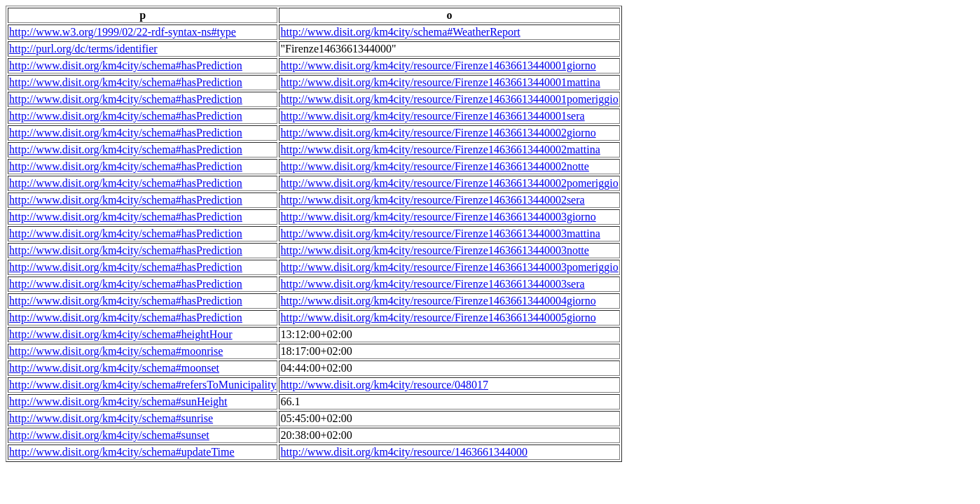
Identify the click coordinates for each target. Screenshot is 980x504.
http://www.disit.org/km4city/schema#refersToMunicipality (143, 385)
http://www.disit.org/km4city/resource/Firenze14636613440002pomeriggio (449, 183)
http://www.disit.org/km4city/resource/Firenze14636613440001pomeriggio (449, 99)
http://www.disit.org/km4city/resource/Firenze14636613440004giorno (438, 301)
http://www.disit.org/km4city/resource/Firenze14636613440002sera (432, 200)
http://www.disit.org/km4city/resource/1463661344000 (403, 452)
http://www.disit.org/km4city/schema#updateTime (122, 452)
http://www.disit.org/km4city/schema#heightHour (121, 334)
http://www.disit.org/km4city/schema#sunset (109, 435)
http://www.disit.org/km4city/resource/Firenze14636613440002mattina (440, 149)
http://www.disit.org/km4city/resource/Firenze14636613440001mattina (440, 82)
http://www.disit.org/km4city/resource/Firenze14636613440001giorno (438, 65)
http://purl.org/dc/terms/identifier (83, 49)
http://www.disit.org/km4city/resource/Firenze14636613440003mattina (440, 233)
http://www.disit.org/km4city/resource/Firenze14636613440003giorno (438, 217)
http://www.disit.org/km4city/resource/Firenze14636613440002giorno (438, 133)
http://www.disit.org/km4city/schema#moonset (114, 368)
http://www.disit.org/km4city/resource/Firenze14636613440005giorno (438, 317)
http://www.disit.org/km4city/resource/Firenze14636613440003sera (432, 284)
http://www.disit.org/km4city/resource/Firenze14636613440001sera (432, 116)
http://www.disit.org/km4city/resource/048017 (384, 385)
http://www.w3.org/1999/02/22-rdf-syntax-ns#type (123, 32)
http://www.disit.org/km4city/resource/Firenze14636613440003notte (434, 250)
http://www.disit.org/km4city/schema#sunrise (111, 418)
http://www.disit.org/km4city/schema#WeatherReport (400, 32)
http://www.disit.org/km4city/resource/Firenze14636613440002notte (434, 166)
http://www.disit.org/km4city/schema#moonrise (116, 351)
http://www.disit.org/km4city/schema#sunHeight (118, 401)
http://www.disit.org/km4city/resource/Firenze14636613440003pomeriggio (449, 267)
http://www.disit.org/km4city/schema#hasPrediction (126, 65)
